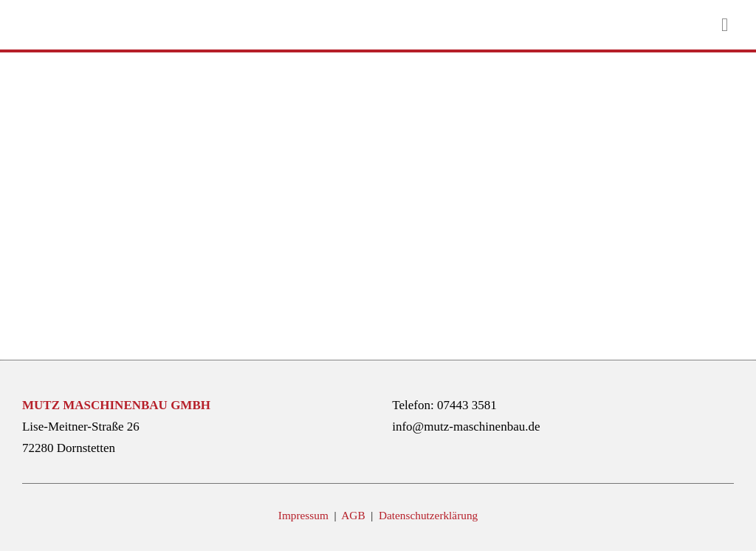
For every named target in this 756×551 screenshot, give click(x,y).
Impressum (305, 515)
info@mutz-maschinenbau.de (466, 427)
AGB (354, 515)
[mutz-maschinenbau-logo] (48, 17)
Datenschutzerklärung (428, 515)
